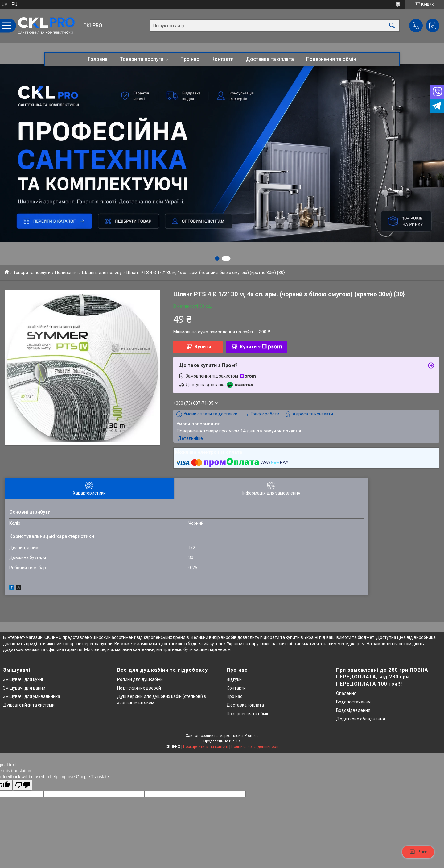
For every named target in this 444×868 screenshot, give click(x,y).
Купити (203, 347)
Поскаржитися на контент (206, 747)
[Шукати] (392, 26)
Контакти (223, 59)
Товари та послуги (142, 59)
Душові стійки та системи (29, 705)
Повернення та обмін (331, 59)
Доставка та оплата (270, 59)
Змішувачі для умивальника (32, 696)
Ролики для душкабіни (140, 679)
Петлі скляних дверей (139, 688)
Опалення (346, 693)
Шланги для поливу (102, 273)
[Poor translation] (23, 785)
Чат (418, 852)
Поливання (66, 273)
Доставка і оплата (245, 705)
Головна (98, 59)
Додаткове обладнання (361, 719)
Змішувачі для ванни (24, 688)
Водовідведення (353, 710)
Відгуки (234, 679)
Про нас (190, 59)
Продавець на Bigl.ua (222, 741)
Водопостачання (353, 702)
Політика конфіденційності (255, 747)
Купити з (261, 347)
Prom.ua (252, 736)
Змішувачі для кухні (23, 679)
